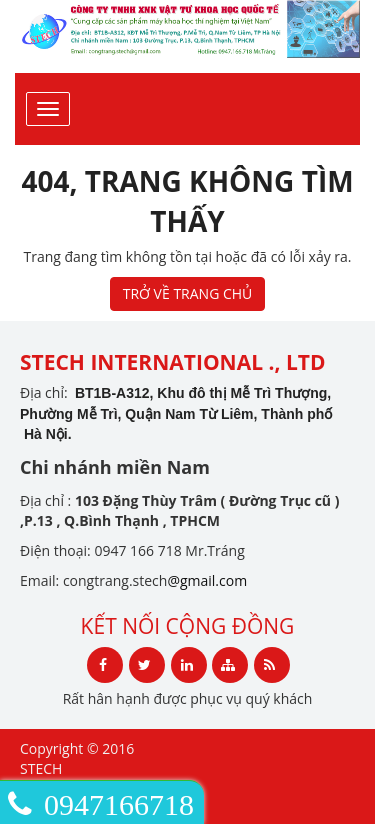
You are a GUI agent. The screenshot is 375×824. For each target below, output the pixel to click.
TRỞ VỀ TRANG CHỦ (188, 293)
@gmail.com (207, 580)
